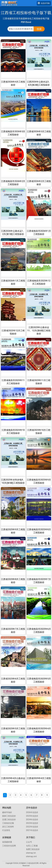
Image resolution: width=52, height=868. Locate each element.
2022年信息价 (32, 827)
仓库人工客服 (32, 846)
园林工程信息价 (9, 816)
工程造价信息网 (9, 846)
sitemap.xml (31, 856)
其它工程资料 (8, 827)
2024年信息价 (32, 820)
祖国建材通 (7, 842)
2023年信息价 (32, 823)
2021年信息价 (32, 830)
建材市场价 (7, 812)
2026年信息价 (32, 812)
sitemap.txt (31, 853)
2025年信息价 (32, 816)
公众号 (29, 842)
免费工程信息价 (33, 849)
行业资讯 (6, 830)
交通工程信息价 (9, 820)
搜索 (39, 29)
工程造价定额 (8, 823)
